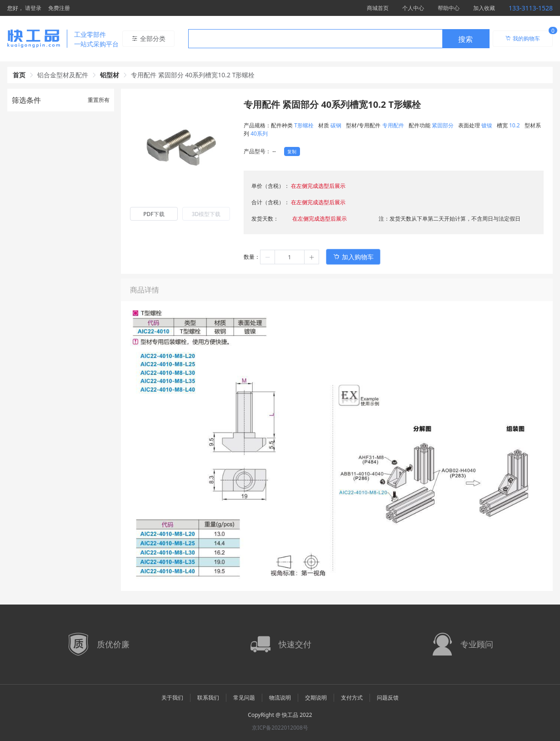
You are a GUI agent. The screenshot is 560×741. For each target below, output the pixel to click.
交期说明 (316, 698)
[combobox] (339, 39)
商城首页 (378, 8)
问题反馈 (388, 698)
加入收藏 (484, 8)
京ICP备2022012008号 (280, 728)
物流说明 (280, 698)
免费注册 (59, 8)
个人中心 (413, 8)
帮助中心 (449, 8)
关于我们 (172, 698)
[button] (268, 257)
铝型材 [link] (110, 75)
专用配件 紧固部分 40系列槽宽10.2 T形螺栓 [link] (193, 75)
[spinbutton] (290, 257)
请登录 (33, 8)
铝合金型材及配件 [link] (63, 75)
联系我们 (208, 698)
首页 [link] (19, 75)
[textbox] (315, 39)
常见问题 (244, 698)
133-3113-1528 (531, 8)
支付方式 (352, 698)
